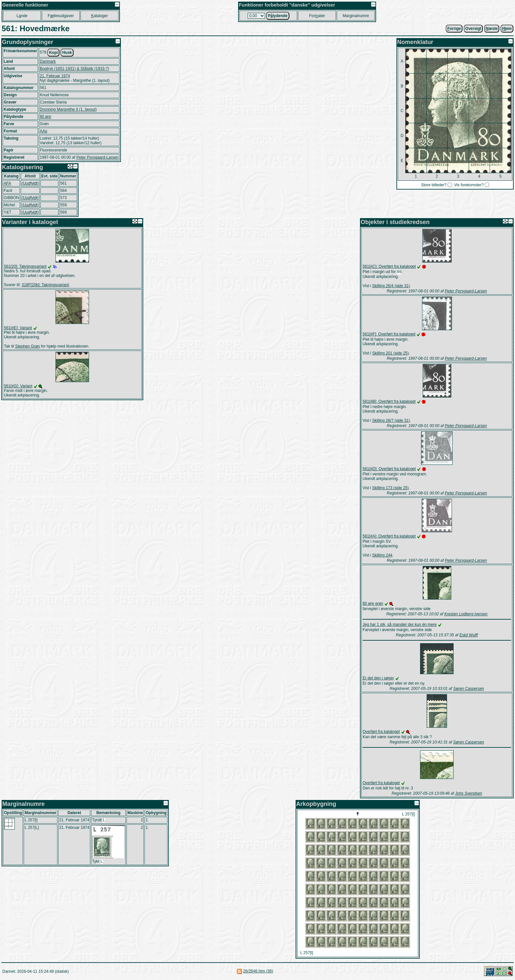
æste (492, 29)
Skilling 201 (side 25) (390, 354)
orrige (454, 29)
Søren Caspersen (469, 689)
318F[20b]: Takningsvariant (45, 285)
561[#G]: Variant (18, 386)
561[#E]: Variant (18, 328)
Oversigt (473, 29)
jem (507, 29)
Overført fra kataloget (381, 732)
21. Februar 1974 (55, 76)
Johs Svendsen (469, 794)
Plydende (278, 16)
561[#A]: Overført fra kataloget (389, 537)
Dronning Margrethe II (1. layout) (68, 109)
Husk (67, 53)
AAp (44, 131)
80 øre (45, 117)
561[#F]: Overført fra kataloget (389, 335)
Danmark (48, 61)
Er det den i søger (378, 679)
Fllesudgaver (61, 16)
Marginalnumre (356, 16)
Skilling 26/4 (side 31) (391, 286)
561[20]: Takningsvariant (25, 266)
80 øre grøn (373, 604)
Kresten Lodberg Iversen (466, 615)
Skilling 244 (382, 556)
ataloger (99, 16)
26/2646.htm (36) (258, 972)
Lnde (22, 16)
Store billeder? (434, 185)
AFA (7, 183)
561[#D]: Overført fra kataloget (389, 469)
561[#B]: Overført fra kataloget (389, 402)
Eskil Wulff (469, 636)
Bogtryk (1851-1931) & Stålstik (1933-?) (74, 69)
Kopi (53, 53)
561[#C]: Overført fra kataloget (389, 266)
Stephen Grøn (27, 346)
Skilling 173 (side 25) (390, 489)
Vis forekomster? (469, 185)
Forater (317, 16)
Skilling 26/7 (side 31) (391, 421)
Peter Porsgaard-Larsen (97, 157)
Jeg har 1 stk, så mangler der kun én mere (400, 625)
